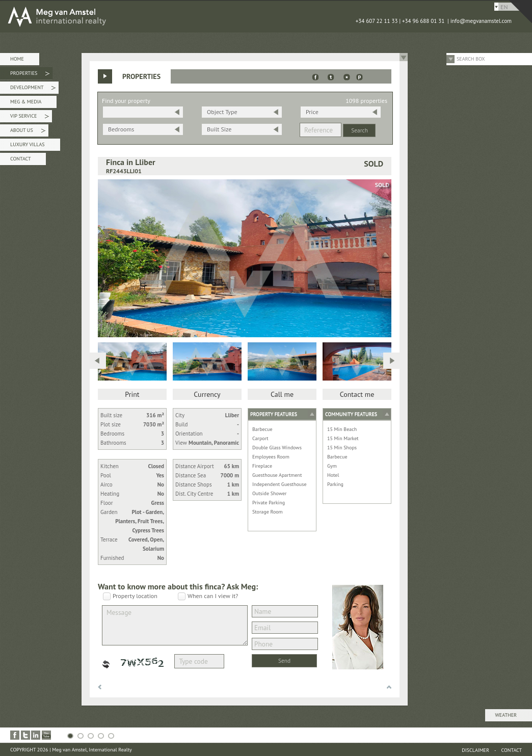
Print (132, 394)
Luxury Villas (28, 144)
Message (175, 625)
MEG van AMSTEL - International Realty (153, 16)
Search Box (471, 59)
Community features (351, 414)
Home (17, 59)
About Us (28, 132)
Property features (274, 414)
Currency (207, 394)
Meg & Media (26, 102)
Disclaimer (475, 750)
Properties (30, 75)
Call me (282, 394)
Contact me (357, 394)
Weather (506, 715)
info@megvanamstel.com (481, 21)
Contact (20, 159)
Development (33, 89)
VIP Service (30, 117)
